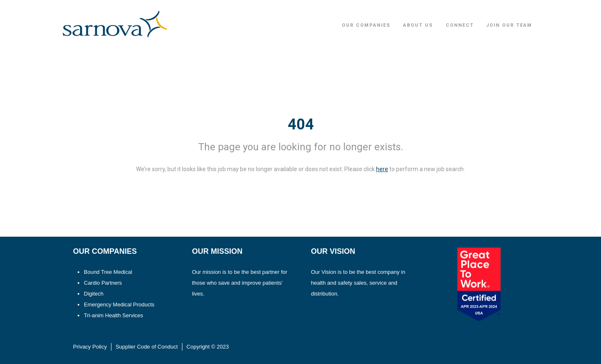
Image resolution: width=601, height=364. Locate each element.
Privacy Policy (90, 347)
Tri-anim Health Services (114, 315)
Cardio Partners (103, 283)
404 (301, 124)
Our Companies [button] (366, 25)
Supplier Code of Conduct (147, 347)
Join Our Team (509, 25)
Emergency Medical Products (119, 305)
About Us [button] (418, 25)
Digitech (94, 294)
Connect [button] (460, 25)
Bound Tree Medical (108, 272)
